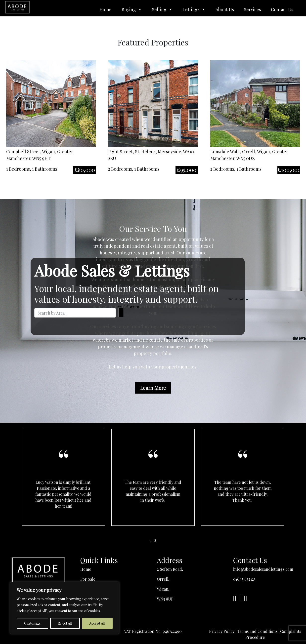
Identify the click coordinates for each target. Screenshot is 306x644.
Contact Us (282, 9)
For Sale (88, 579)
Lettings (194, 9)
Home (106, 9)
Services (252, 9)
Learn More (153, 388)
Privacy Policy (222, 631)
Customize (32, 623)
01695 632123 (244, 579)
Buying (132, 9)
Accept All (97, 623)
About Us (225, 9)
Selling (162, 9)
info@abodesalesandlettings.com (263, 569)
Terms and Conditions (257, 631)
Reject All (65, 623)
